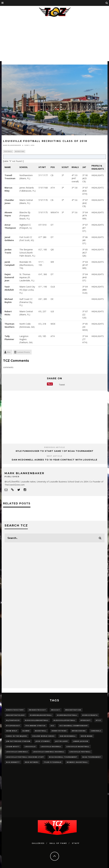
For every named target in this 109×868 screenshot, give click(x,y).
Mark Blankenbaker (12, 145)
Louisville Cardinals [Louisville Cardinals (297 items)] (17, 752)
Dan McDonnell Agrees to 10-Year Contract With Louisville (54, 460)
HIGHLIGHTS (98, 175)
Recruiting (20, 151)
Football (8, 151)
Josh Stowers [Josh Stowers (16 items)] (43, 741)
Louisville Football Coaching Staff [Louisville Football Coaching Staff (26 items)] (25, 757)
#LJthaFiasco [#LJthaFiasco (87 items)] (13, 720)
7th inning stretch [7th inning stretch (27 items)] (35, 726)
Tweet (62, 385)
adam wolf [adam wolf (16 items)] (12, 731)
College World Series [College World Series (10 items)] (43, 736)
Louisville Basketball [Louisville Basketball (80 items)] (78, 747)
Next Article (54, 456)
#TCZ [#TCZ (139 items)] (98, 720)
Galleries (38, 843)
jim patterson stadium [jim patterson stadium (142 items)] (18, 741)
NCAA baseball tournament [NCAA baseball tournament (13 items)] (63, 757)
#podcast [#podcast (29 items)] (86, 720)
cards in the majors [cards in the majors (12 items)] (17, 736)
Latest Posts (23, 352)
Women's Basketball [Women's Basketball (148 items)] (77, 762)
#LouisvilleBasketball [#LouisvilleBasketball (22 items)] (37, 720)
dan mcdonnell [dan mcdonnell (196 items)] (68, 736)
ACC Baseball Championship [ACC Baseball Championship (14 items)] (74, 726)
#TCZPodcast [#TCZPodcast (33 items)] (13, 726)
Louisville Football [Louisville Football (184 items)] (80, 752)
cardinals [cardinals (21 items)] (96, 731)
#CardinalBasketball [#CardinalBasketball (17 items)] (41, 715)
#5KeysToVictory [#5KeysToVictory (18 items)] (15, 710)
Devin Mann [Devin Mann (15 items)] (87, 736)
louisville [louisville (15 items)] (30, 747)
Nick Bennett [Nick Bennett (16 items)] (13, 762)
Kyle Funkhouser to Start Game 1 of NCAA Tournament (55, 451)
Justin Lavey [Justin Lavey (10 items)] (61, 741)
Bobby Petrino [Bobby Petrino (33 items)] (59, 731)
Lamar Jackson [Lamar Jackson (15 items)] (81, 741)
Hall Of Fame (58, 843)
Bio (9, 352)
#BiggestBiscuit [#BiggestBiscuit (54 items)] (37, 710)
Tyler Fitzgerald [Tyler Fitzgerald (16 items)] (53, 762)
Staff (76, 843)
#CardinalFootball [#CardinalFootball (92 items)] (67, 715)
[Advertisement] (55, 41)
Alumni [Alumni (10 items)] (26, 731)
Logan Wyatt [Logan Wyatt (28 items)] (13, 747)
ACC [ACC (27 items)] (53, 726)
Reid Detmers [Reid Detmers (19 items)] (32, 762)
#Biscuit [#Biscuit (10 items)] (56, 710)
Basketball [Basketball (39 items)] (41, 731)
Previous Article (55, 447)
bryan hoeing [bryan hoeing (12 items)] (79, 731)
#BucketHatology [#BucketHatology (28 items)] (15, 715)
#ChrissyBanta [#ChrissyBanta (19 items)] (90, 715)
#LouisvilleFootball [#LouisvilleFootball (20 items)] (65, 720)
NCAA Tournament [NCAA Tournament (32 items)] (92, 757)
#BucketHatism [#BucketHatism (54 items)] (73, 710)
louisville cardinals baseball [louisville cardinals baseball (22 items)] (49, 752)
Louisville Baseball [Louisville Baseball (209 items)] (51, 747)
